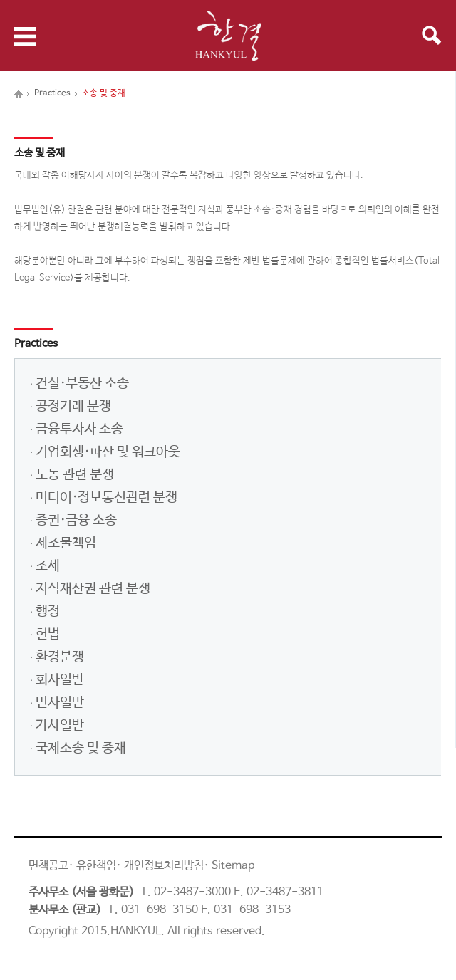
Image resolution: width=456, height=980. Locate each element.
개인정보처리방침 (164, 866)
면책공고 (48, 866)
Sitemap (233, 866)
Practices (52, 93)
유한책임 (96, 866)
